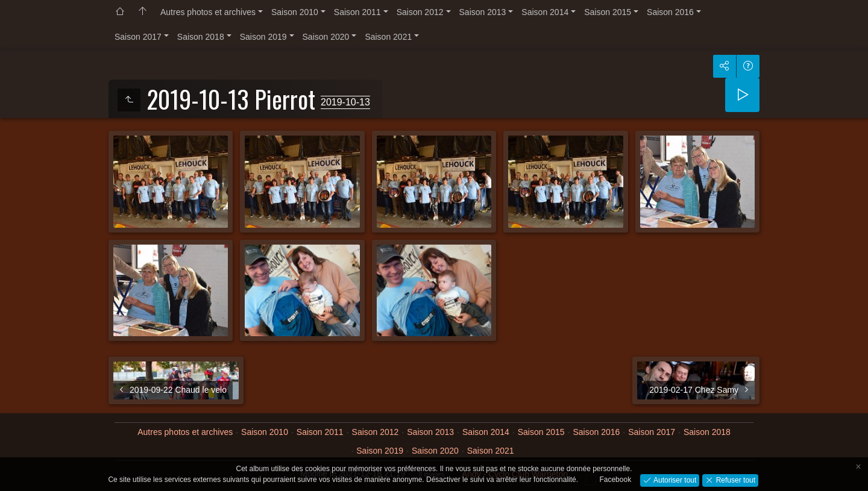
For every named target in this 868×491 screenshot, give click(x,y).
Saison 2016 (670, 12)
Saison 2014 (545, 12)
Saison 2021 (388, 37)
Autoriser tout (674, 480)
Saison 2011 (357, 12)
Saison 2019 (263, 37)
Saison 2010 (295, 12)
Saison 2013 (483, 12)
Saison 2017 (138, 37)
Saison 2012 (420, 12)
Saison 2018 (201, 37)
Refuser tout (734, 480)
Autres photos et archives (208, 12)
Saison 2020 (326, 37)
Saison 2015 (608, 12)
